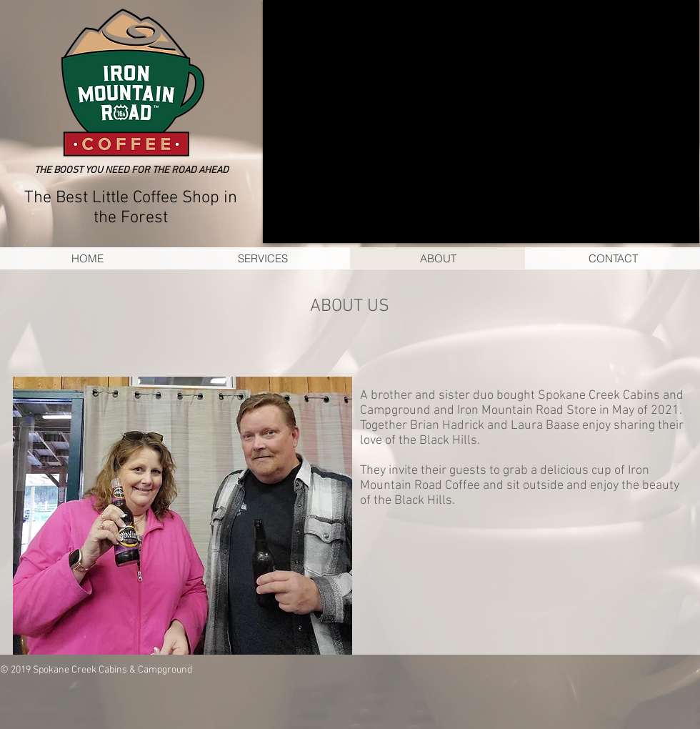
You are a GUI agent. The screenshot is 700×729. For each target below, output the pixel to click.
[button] (481, 121)
